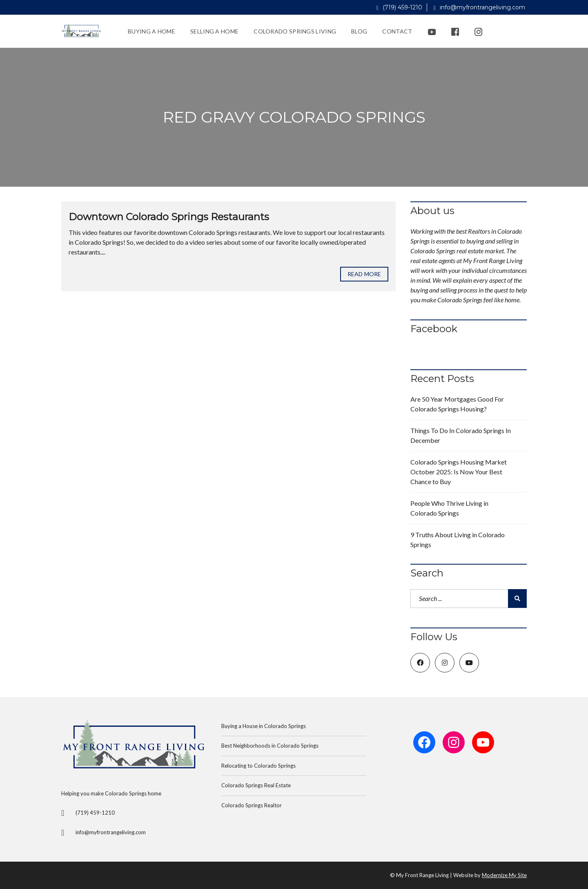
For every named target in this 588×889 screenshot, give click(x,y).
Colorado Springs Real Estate (256, 785)
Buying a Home (151, 31)
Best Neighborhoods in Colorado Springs (270, 746)
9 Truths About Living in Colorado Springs (458, 539)
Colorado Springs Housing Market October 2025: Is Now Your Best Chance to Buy (459, 472)
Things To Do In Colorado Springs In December (461, 435)
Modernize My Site (504, 875)
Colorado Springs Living (295, 31)
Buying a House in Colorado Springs (264, 726)
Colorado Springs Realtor (252, 805)
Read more (364, 274)
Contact (397, 31)
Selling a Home (214, 31)
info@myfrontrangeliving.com (479, 7)
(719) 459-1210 (399, 7)
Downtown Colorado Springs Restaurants (169, 217)
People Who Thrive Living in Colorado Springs (449, 508)
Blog (359, 31)
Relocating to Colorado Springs (258, 766)
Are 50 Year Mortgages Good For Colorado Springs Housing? (457, 404)
